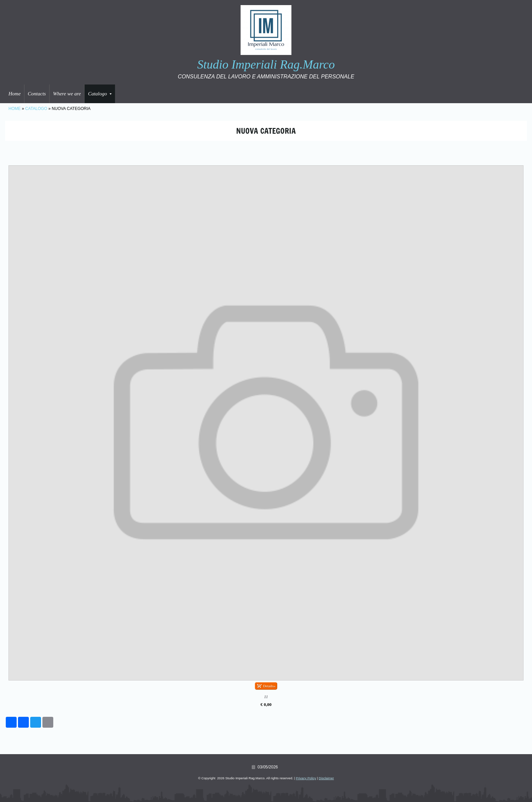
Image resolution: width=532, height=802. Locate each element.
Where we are (67, 94)
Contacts (37, 94)
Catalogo (100, 94)
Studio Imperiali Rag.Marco (266, 64)
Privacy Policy (306, 778)
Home (15, 94)
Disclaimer (326, 778)
